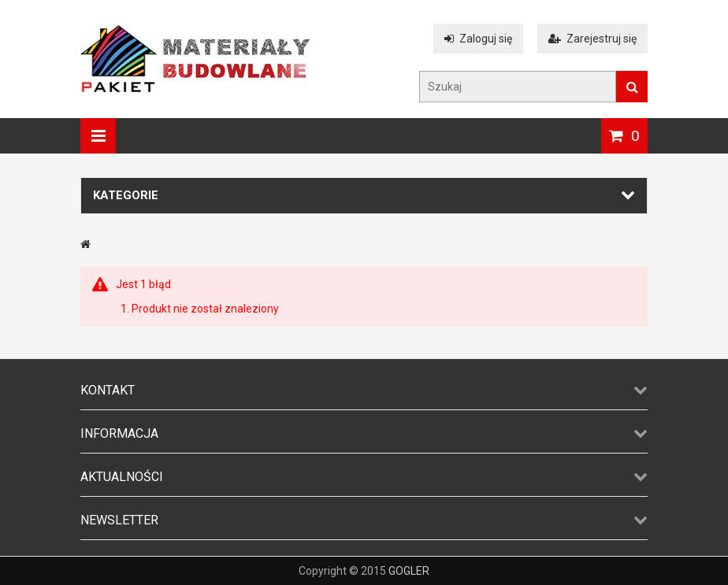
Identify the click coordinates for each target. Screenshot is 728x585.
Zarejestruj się (592, 39)
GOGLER (409, 571)
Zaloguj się (478, 39)
